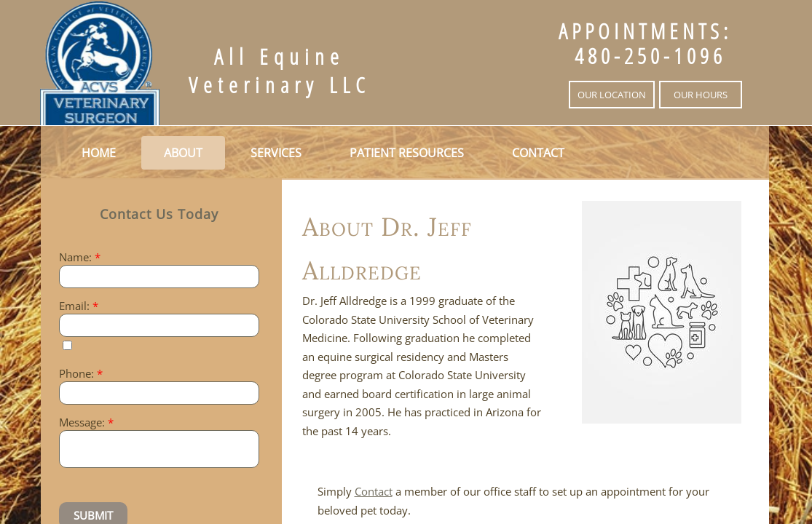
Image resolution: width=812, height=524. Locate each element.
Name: (80, 257)
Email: (79, 306)
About (183, 153)
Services (276, 153)
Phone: (81, 374)
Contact (538, 153)
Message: (86, 422)
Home (99, 153)
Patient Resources (407, 153)
